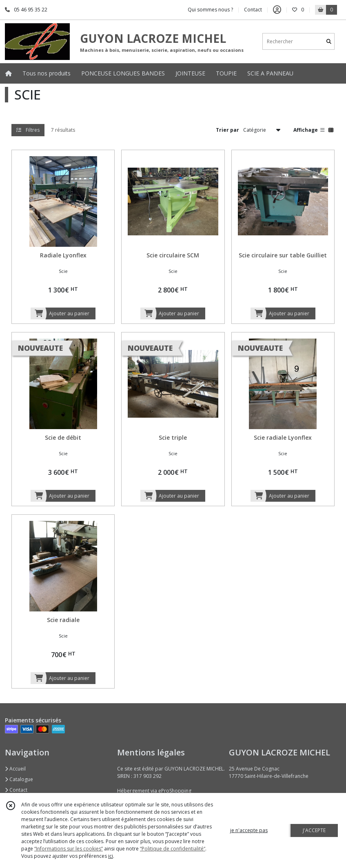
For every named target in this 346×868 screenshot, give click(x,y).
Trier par (227, 130)
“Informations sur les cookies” (69, 849)
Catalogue (19, 779)
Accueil (15, 769)
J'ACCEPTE (314, 830)
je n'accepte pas (249, 830)
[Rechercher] (329, 41)
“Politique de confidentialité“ (173, 849)
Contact (253, 10)
